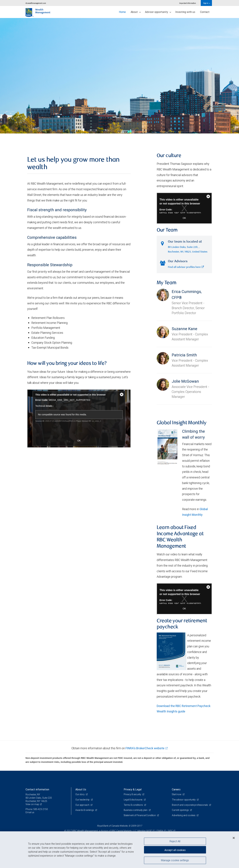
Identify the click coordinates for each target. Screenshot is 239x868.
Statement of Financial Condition (140, 815)
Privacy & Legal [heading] (133, 789)
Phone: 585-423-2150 (37, 809)
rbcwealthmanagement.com (36, 3)
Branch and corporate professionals (190, 805)
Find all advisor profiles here (186, 267)
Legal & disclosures (133, 800)
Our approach (83, 805)
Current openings (181, 810)
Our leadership (83, 800)
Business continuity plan (136, 810)
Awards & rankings (85, 810)
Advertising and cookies (184, 815)
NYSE (149, 831)
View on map (32, 804)
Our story (80, 794)
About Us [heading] (81, 789)
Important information (188, 3)
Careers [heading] (176, 789)
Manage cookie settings (175, 860)
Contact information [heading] (37, 789)
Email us (30, 812)
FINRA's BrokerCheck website (145, 748)
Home (122, 12)
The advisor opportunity (184, 800)
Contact (205, 12)
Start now (177, 794)
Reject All (175, 841)
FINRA (160, 831)
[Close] (234, 838)
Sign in (207, 3)
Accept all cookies (175, 850)
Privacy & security (133, 794)
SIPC (170, 831)
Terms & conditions (134, 805)
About (136, 12)
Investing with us (185, 12)
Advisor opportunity (158, 12)
